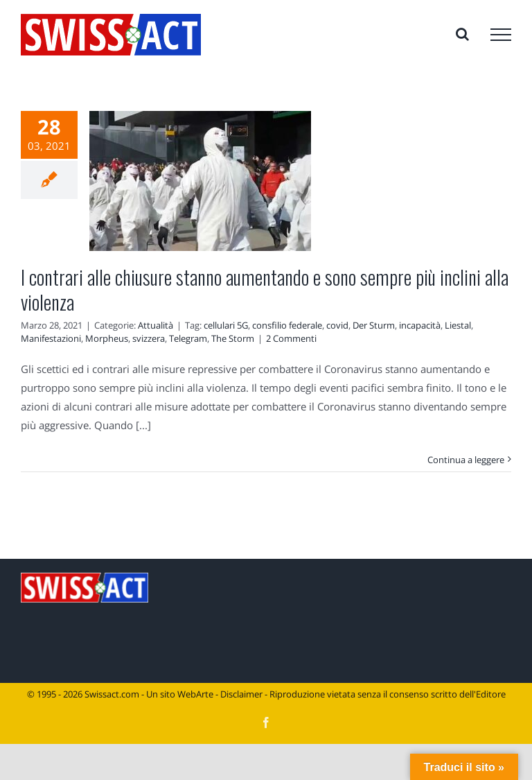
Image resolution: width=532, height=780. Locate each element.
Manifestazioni (51, 338)
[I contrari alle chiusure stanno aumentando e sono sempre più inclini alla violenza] (200, 181)
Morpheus (107, 338)
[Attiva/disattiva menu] (501, 35)
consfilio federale (287, 325)
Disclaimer (241, 694)
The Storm (233, 338)
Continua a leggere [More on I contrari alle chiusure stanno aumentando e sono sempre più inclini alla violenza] (466, 460)
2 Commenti (291, 338)
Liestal (458, 325)
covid (337, 325)
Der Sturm (374, 325)
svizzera (149, 338)
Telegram (188, 338)
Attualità (156, 325)
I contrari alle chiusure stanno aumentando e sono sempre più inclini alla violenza (265, 289)
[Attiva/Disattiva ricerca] (462, 34)
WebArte (195, 694)
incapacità (420, 325)
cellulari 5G (226, 325)
